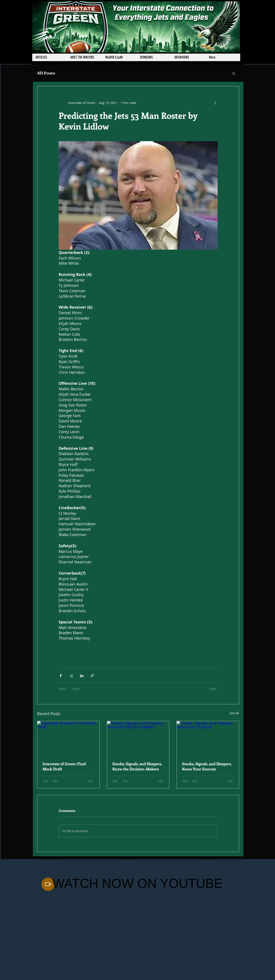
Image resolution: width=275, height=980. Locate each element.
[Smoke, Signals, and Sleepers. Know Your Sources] (208, 739)
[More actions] (215, 103)
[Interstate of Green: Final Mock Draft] (68, 739)
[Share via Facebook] (61, 676)
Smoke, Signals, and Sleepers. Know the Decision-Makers (137, 766)
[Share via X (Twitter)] (71, 676)
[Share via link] (92, 676)
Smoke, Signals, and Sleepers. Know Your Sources (207, 766)
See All (234, 713)
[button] (84, 57)
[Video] (48, 884)
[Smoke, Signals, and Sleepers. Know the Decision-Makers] (138, 739)
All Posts (46, 73)
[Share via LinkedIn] (82, 676)
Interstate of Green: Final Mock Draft (64, 766)
